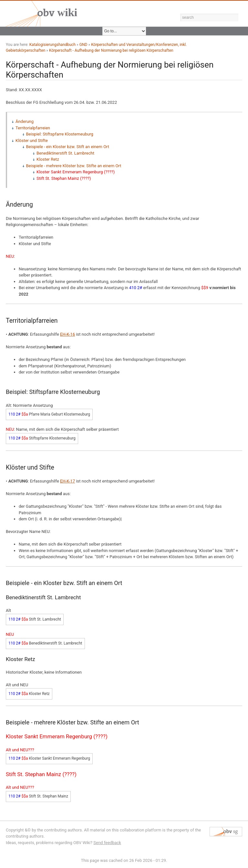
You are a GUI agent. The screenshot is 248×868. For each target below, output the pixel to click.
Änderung (25, 121)
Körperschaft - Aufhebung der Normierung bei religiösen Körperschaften (111, 50)
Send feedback (107, 843)
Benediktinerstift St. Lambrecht (65, 153)
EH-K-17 (67, 481)
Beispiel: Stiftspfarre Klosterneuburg (60, 134)
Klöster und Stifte (32, 141)
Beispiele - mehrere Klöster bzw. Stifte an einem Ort (74, 166)
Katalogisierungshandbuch (52, 45)
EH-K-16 (67, 334)
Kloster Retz (48, 159)
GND (83, 45)
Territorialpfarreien (33, 128)
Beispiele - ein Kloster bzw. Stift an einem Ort (68, 147)
